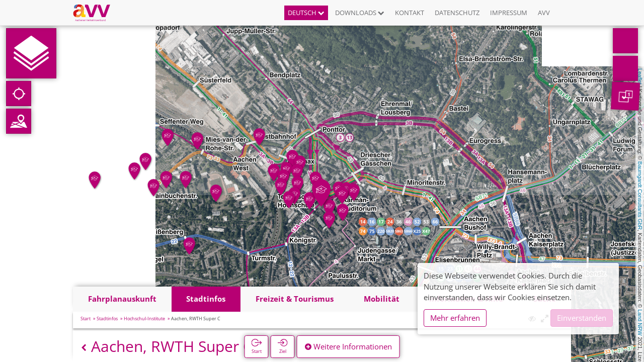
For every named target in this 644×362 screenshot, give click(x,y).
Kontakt (410, 13)
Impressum (509, 13)
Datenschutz (457, 13)
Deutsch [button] (306, 13)
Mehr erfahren (455, 318)
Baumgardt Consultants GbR (640, 196)
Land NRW (640, 322)
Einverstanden (582, 318)
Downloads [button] (360, 13)
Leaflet (640, 76)
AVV (544, 13)
